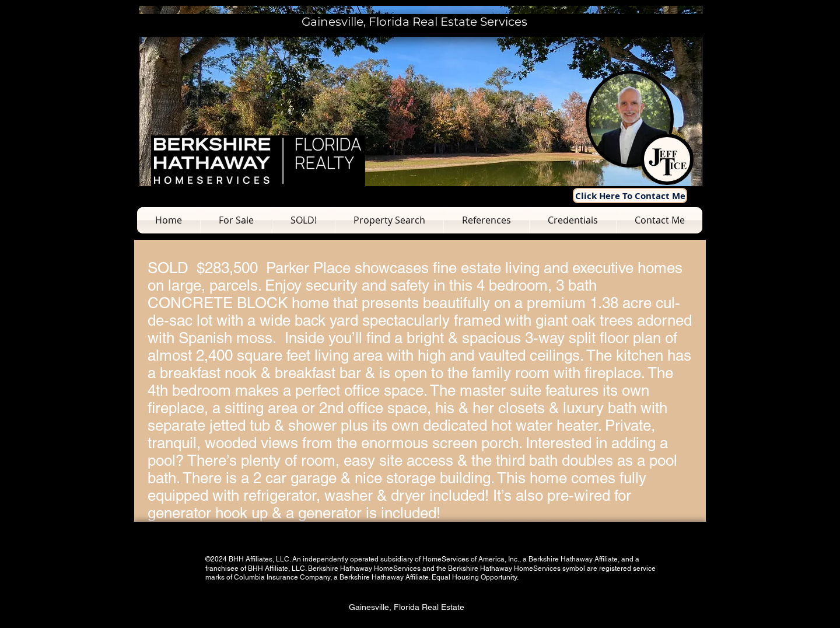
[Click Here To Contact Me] (630, 196)
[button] (236, 220)
